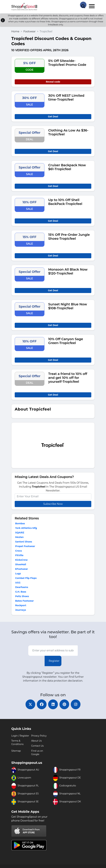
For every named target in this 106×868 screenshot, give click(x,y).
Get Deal (53, 117)
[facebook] (42, 704)
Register (54, 661)
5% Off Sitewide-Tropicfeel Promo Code (67, 63)
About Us (36, 741)
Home (15, 31)
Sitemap (16, 751)
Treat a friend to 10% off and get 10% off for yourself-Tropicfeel (68, 378)
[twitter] (30, 704)
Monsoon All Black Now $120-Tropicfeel (68, 271)
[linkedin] (53, 704)
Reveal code (53, 82)
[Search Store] (83, 5)
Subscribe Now (53, 504)
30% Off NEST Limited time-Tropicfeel (66, 98)
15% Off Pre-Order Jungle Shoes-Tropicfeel (69, 237)
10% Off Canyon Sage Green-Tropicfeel (66, 341)
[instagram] (76, 704)
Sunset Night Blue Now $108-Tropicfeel (68, 306)
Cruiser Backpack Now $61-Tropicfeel (67, 167)
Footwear (29, 31)
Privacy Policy (39, 736)
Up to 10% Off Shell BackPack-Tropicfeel (65, 202)
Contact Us (37, 746)
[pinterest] (64, 704)
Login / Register (20, 736)
